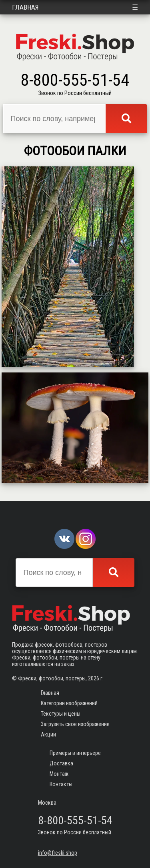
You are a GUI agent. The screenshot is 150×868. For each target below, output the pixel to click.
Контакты (61, 784)
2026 (94, 678)
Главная (25, 7)
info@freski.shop (58, 853)
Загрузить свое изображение (75, 724)
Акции (48, 734)
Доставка (61, 763)
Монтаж (59, 774)
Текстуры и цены (61, 714)
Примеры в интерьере (75, 753)
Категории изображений (69, 703)
